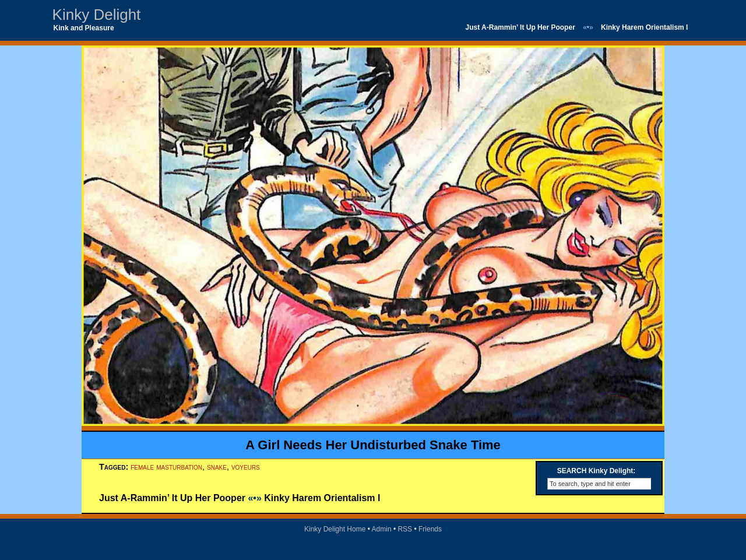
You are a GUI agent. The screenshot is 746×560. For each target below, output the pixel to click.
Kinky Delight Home (335, 529)
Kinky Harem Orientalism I (644, 27)
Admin (382, 529)
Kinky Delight (97, 15)
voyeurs (246, 467)
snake (217, 467)
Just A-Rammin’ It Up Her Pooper (520, 27)
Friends (430, 529)
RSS (405, 529)
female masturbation (166, 467)
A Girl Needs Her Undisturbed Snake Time (373, 445)
